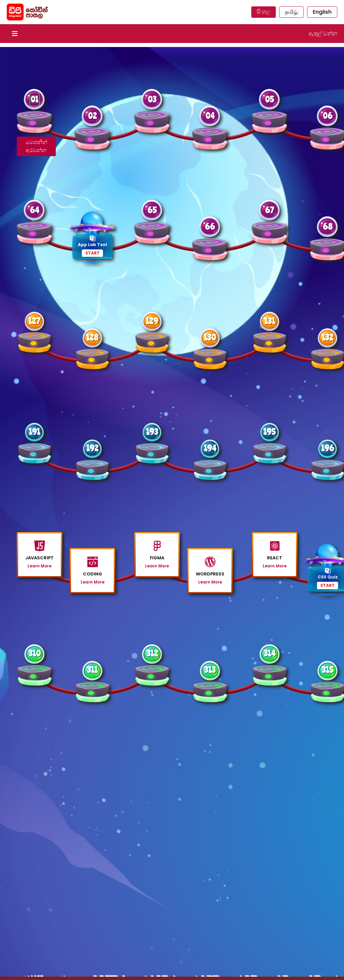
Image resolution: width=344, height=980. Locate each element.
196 (328, 448)
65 (152, 210)
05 (270, 99)
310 (35, 653)
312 (152, 653)
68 (328, 226)
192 (92, 448)
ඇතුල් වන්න (323, 33)
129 (152, 321)
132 (328, 337)
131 (270, 321)
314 (270, 653)
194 (210, 448)
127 (34, 321)
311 (92, 670)
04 (210, 116)
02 (92, 116)
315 (328, 670)
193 (152, 432)
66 (210, 226)
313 (210, 670)
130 (210, 337)
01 (35, 99)
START (93, 253)
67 (270, 210)
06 (328, 116)
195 (270, 432)
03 (152, 99)
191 (35, 432)
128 (92, 337)
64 (35, 210)
